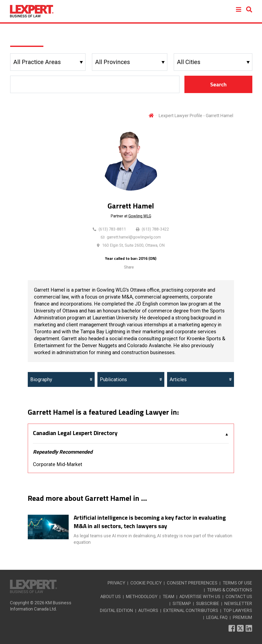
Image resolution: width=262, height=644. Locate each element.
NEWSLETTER (238, 603)
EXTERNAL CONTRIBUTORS (191, 610)
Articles (201, 379)
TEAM (168, 596)
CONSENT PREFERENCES (192, 583)
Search (218, 84)
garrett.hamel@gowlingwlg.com (134, 237)
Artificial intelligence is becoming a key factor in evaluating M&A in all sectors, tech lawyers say (150, 522)
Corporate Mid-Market (58, 464)
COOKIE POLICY (146, 583)
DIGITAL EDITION (116, 610)
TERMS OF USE (237, 583)
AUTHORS (148, 610)
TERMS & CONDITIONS (230, 590)
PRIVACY (116, 583)
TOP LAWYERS (238, 610)
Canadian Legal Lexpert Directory (75, 433)
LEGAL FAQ (217, 617)
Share (129, 267)
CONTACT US (239, 596)
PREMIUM (242, 617)
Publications (131, 379)
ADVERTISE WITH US (200, 596)
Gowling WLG (140, 216)
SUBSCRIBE (208, 603)
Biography (61, 379)
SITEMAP (182, 603)
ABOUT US (111, 596)
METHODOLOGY (142, 596)
